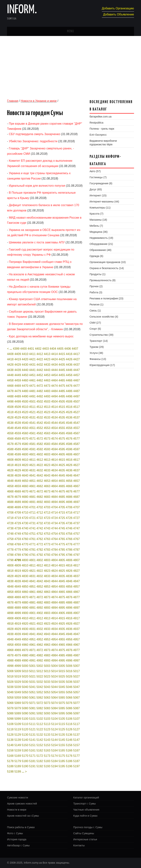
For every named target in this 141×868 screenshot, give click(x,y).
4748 (10, 534)
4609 (18, 460)
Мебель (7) (96, 226)
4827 (77, 571)
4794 (55, 555)
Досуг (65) (96, 189)
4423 (47, 359)
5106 (69, 719)
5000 (25, 666)
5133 (47, 735)
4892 (40, 608)
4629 (18, 470)
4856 (69, 587)
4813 (47, 565)
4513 (47, 407)
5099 (18, 719)
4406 (68, 349)
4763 (47, 539)
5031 (32, 682)
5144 (55, 740)
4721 (32, 518)
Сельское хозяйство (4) (104, 317)
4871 (32, 597)
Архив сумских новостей (22, 804)
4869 (18, 597)
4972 (40, 650)
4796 (69, 555)
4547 (77, 423)
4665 (62, 486)
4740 (25, 528)
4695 (62, 502)
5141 (32, 740)
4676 (69, 491)
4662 (40, 486)
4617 (77, 460)
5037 (77, 682)
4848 (10, 587)
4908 (10, 618)
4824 (55, 571)
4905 (62, 613)
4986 (69, 655)
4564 (55, 433)
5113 (47, 724)
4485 (62, 391)
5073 (47, 703)
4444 (55, 370)
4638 (10, 475)
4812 (40, 565)
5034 (55, 682)
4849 (18, 587)
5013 (47, 671)
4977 (77, 650)
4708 (10, 513)
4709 (18, 513)
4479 (18, 391)
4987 (77, 655)
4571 (32, 439)
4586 (69, 444)
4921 (32, 624)
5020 (25, 676)
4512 (40, 407)
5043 (47, 687)
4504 (55, 402)
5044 (55, 687)
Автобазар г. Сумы (18, 845)
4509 (18, 407)
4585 (62, 444)
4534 (55, 417)
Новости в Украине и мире (39, 101)
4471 (32, 386)
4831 (32, 576)
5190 (25, 766)
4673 (47, 491)
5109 (18, 724)
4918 (10, 624)
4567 (77, 433)
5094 (55, 713)
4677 (77, 491)
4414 (55, 354)
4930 (25, 629)
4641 (32, 475)
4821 (32, 571)
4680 (25, 497)
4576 (69, 439)
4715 (62, 513)
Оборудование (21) (101, 244)
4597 (77, 449)
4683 (47, 497)
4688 (10, 502)
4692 (40, 502)
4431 (32, 365)
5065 (62, 698)
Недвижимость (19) (101, 238)
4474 (55, 386)
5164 (55, 750)
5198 (10, 772)
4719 (18, 518)
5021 (32, 676)
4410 (25, 354)
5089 (18, 713)
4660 (25, 486)
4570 (25, 439)
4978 (10, 655)
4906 (69, 613)
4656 (69, 481)
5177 (77, 756)
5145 (62, 740)
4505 (62, 402)
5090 (25, 713)
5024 (55, 676)
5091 (32, 713)
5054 (55, 692)
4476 (69, 386)
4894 (55, 608)
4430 (25, 365)
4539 (18, 423)
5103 (47, 719)
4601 (32, 454)
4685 (62, 497)
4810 (25, 565)
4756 (69, 534)
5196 (69, 766)
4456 (69, 375)
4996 (69, 660)
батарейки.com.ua (101, 117)
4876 (69, 597)
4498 (10, 402)
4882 (40, 602)
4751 (32, 534)
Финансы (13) (98, 359)
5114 (55, 724)
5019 (18, 676)
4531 (32, 417)
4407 (75, 349)
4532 (40, 417)
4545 (62, 423)
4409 (18, 354)
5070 (25, 703)
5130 (25, 735)
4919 (18, 624)
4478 (10, 391)
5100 (25, 719)
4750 (25, 534)
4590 (25, 449)
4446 (69, 370)
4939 (18, 634)
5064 (55, 698)
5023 (47, 676)
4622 (40, 465)
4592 (40, 449)
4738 (10, 528)
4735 (62, 523)
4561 (32, 433)
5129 (18, 735)
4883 (47, 602)
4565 (62, 433)
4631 (32, 470)
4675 (62, 491)
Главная (13, 101)
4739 (18, 528)
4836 (69, 576)
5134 (55, 735)
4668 (10, 491)
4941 (32, 634)
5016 (69, 671)
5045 (62, 687)
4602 (40, 454)
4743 (47, 528)
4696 (69, 502)
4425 (62, 359)
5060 (25, 698)
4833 (47, 576)
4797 (77, 555)
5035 (62, 682)
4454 (55, 375)
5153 (47, 745)
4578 (10, 444)
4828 (10, 576)
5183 (47, 761)
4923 (47, 624)
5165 (62, 750)
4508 (10, 407)
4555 (62, 428)
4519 (18, 412)
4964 (55, 645)
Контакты (79, 845)
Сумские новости (17, 798)
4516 (69, 407)
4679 (18, 497)
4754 (55, 534)
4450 (25, 375)
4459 (18, 380)
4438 (10, 370)
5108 (10, 724)
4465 (62, 380)
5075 (62, 703)
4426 (69, 359)
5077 (77, 703)
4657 (77, 481)
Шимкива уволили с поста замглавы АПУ (37, 242)
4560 (25, 433)
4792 (40, 555)
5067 (77, 698)
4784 (55, 550)
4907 (77, 613)
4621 (32, 465)
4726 (69, 518)
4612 (40, 460)
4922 (40, 624)
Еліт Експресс (98, 135)
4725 (62, 518)
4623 (47, 465)
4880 (25, 602)
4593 (47, 449)
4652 (40, 481)
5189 (18, 766)
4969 (18, 650)
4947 (77, 634)
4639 (18, 475)
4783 (47, 550)
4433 (47, 365)
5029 (18, 682)
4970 (25, 650)
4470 (25, 386)
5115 (62, 724)
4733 (47, 523)
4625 (62, 465)
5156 (69, 745)
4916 (69, 618)
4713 (47, 513)
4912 (40, 618)
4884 (55, 602)
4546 (69, 423)
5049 (18, 692)
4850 (25, 587)
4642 (40, 475)
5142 (40, 740)
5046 (69, 687)
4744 (55, 528)
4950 (25, 639)
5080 (25, 708)
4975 (62, 650)
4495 (62, 396)
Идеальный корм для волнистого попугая (37, 186)
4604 (55, 454)
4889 (18, 608)
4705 (62, 507)
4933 (47, 629)
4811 (32, 565)
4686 (69, 497)
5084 (55, 708)
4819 (18, 571)
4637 (77, 470)
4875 (62, 597)
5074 (55, 703)
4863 (47, 592)
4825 (62, 571)
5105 (62, 719)
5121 (32, 729)
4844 (55, 581)
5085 (62, 708)
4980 (25, 655)
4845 (62, 581)
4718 (10, 518)
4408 (10, 354)
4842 (40, 581)
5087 (77, 708)
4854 (55, 587)
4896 (69, 608)
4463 (47, 380)
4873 (47, 597)
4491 (32, 396)
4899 (18, 613)
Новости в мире (17, 810)
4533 (47, 417)
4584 (55, 444)
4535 (62, 417)
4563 (47, 433)
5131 (32, 735)
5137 (77, 735)
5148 (10, 745)
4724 (55, 518)
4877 (77, 597)
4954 (55, 639)
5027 (77, 676)
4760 (25, 539)
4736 (69, 523)
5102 (40, 719)
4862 (40, 592)
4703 (47, 507)
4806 (69, 560)
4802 (40, 560)
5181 (32, 761)
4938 (10, 634)
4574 (55, 439)
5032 (40, 682)
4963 (47, 645)
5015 (62, 671)
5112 (40, 724)
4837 (77, 576)
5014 (55, 671)
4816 (69, 565)
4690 (25, 502)
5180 (25, 761)
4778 (10, 550)
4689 (18, 502)
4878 (10, 602)
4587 (77, 444)
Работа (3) (96, 292)
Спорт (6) (95, 329)
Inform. (22, 10)
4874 (55, 597)
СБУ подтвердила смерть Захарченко (34, 134)
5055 (62, 692)
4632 (40, 470)
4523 (47, 412)
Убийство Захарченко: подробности (33, 141)
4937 (77, 629)
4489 (18, 396)
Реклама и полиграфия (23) (106, 298)
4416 (69, 354)
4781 (32, 550)
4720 (25, 518)
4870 (25, 597)
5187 (77, 761)
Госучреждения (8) (101, 183)
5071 (32, 703)
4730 (25, 523)
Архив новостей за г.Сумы (23, 816)
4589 (18, 449)
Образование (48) (101, 250)
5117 (77, 724)
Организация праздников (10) (108, 262)
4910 (25, 618)
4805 (62, 560)
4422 (40, 359)
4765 (62, 539)
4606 (69, 454)
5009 (18, 671)
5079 (18, 708)
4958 (10, 645)
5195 (62, 766)
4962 (40, 645)
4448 (10, 375)
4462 (40, 380)
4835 (62, 576)
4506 (69, 402)
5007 (77, 666)
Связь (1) (95, 311)
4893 (47, 608)
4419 (18, 359)
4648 (10, 481)
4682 (40, 497)
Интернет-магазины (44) (104, 202)
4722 (40, 518)
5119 (18, 729)
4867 (77, 592)
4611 (32, 460)
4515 (62, 407)
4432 (40, 365)
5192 (40, 766)
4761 (32, 539)
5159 (18, 750)
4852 (40, 587)
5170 (25, 756)
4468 (10, 386)
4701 (32, 507)
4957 (77, 639)
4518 (10, 412)
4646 (69, 475)
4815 (62, 565)
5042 (40, 687)
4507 (77, 402)
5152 (40, 745)
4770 (25, 544)
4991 (32, 660)
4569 (18, 439)
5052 (40, 692)
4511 (32, 407)
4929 (18, 629)
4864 (55, 592)
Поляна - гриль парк (102, 129)
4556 (69, 428)
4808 (10, 565)
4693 (47, 502)
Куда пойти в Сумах (85, 816)
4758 (10, 539)
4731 (32, 523)
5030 (25, 682)
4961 (32, 645)
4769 (18, 544)
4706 (69, 507)
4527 (77, 412)
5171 (32, 756)
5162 (40, 750)
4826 (69, 571)
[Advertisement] (70, 64)
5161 (32, 750)
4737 (77, 523)
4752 (40, 534)
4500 (25, 402)
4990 (25, 660)
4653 (47, 481)
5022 (40, 676)
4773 (47, 544)
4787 (77, 550)
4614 (55, 460)
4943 (47, 634)
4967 (77, 645)
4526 (69, 412)
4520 (25, 412)
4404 (53, 349)
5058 (10, 698)
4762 (40, 539)
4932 (40, 629)
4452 (40, 375)
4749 (18, 534)
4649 (18, 481)
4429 (18, 365)
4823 (47, 571)
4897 (77, 608)
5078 (10, 708)
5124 (55, 729)
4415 (62, 354)
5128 (10, 735)
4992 (40, 660)
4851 (32, 587)
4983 (47, 655)
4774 (55, 544)
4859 (18, 592)
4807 (77, 560)
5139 (18, 740)
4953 (47, 639)
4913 (47, 618)
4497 (77, 396)
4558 (10, 433)
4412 (40, 354)
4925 (62, 624)
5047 (77, 687)
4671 (32, 491)
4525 (62, 412)
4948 (10, 639)
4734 (55, 523)
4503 (47, 402)
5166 (69, 750)
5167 (77, 750)
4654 (55, 481)
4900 (25, 613)
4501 (32, 402)
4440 (25, 370)
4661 (32, 486)
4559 (18, 433)
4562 (40, 433)
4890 (25, 608)
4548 (10, 428)
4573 (47, 439)
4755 (62, 534)
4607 (77, 454)
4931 (32, 629)
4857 (77, 587)
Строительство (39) (102, 335)
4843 (47, 581)
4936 (69, 629)
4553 (47, 428)
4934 (55, 629)
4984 (55, 655)
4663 (47, 486)
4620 (25, 465)
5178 (10, 761)
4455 (62, 375)
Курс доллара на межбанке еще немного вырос (41, 336)
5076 (69, 703)
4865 (62, 592)
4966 (69, 645)
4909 (18, 618)
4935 (62, 629)
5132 (40, 735)
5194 (55, 766)
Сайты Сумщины (84, 833)
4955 (62, 639)
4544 (55, 423)
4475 (62, 386)
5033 (47, 682)
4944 (55, 634)
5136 (69, 735)
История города (17, 839)
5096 (69, 713)
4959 (18, 645)
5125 (62, 729)
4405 (60, 349)
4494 (55, 396)
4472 (40, 386)
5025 (62, 676)
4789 (18, 555)
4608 (10, 460)
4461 (32, 380)
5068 (10, 703)
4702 (40, 507)
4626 (69, 465)
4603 (47, 454)
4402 (38, 349)
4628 (10, 470)
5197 (77, 766)
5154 (55, 745)
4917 (77, 618)
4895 (62, 608)
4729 (18, 523)
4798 (10, 560)
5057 (77, 692)
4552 (40, 428)
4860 (25, 592)
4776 (69, 544)
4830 (25, 576)
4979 (18, 655)
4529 (18, 417)
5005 (62, 666)
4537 (77, 417)
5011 (32, 671)
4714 (55, 513)
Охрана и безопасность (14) (107, 268)
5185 (62, 761)
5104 (55, 719)
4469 (18, 386)
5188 (10, 766)
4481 (32, 391)
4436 (69, 365)
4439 (18, 370)
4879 (18, 602)
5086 (69, 708)
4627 (77, 465)
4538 (10, 423)
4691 (32, 502)
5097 (77, 713)
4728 (10, 523)
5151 (32, 745)
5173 (47, 756)
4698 (10, 507)
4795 (62, 555)
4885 (62, 602)
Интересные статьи (85, 839)
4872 (40, 597)
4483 (47, 391)
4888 (10, 608)
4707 (77, 507)
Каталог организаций (86, 798)
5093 (47, 713)
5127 (77, 729)
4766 (69, 539)
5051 (32, 692)
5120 (25, 729)
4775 (62, 544)
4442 (40, 370)
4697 (77, 502)
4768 (10, 544)
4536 (69, 417)
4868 (10, 597)
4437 (77, 365)
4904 (55, 613)
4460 (25, 380)
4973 (47, 650)
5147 (77, 740)
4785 (62, 550)
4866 (69, 592)
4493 (47, 396)
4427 (77, 359)
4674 (55, 491)
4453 (47, 375)
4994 (55, 660)
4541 (32, 423)
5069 (18, 703)
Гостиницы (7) (98, 177)
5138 (10, 740)
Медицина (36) (99, 232)
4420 (25, 359)
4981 (32, 655)
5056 (69, 692)
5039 (18, 687)
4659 (18, 486)
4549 (18, 428)
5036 (69, 682)
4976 (69, 650)
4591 (32, 449)
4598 (10, 454)
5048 (10, 692)
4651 (32, 481)
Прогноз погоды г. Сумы (88, 827)
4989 (18, 660)
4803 (47, 560)
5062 (40, 698)
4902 (40, 613)
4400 (23, 349)
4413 (47, 354)
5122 (40, 729)
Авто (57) (95, 171)
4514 (55, 407)
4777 (77, 544)
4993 (47, 660)
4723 (47, 518)
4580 (25, 444)
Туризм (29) (97, 347)
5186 (69, 761)
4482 (40, 391)
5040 (25, 687)
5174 (55, 756)
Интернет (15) (98, 195)
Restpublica (96, 123)
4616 (69, 460)
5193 (47, 766)
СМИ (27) (95, 323)
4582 (40, 444)
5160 (25, 750)
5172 (40, 756)
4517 (77, 407)
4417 (77, 354)
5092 (40, 713)
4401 (31, 349)
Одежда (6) (96, 256)
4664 (55, 486)
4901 (32, 613)
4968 (10, 650)
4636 (69, 470)
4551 (32, 428)
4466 (69, 380)
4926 (69, 624)
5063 (47, 698)
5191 (32, 766)
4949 (18, 639)
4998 (10, 666)
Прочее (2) (96, 286)
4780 (25, 550)
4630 (25, 470)
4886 (69, 602)
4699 (18, 507)
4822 (40, 571)
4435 (62, 365)
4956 (69, 639)
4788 (10, 555)
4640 (25, 475)
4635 (62, 470)
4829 (18, 576)
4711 (32, 513)
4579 (18, 444)
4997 (77, 660)
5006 (69, 666)
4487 (77, 391)
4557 (77, 428)
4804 (55, 560)
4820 (25, 571)
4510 (25, 407)
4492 (40, 396)
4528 (10, 417)
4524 (55, 412)
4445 (62, 370)
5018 (10, 676)
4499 (18, 402)
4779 (18, 550)
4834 (55, 576)
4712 (40, 513)
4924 (55, 624)
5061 (32, 698)
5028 (10, 682)
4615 (62, 460)
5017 (77, 671)
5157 (77, 745)
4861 (32, 592)
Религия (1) (97, 305)
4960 (25, 645)
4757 (77, 534)
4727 (77, 518)
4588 (10, 449)
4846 (69, 581)
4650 (25, 481)
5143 (47, 740)
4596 (69, 449)
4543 (47, 423)
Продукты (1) (98, 274)
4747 (77, 528)
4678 (10, 497)
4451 (32, 375)
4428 (10, 365)
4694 (55, 502)
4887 (77, 602)
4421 (32, 359)
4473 (47, 386)
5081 (32, 708)
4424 (55, 359)
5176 (69, 756)
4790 (25, 555)
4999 (18, 666)
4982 (40, 655)
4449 (18, 375)
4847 (77, 581)
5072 (40, 703)
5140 (25, 740)
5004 (55, 666)
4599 (18, 454)
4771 (32, 544)
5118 (10, 729)
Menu (70, 31)
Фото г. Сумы (15, 833)
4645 (62, 475)
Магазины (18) (98, 220)
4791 (32, 555)
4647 (77, 475)
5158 (10, 750)
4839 (18, 581)
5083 (47, 708)
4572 (40, 439)
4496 (69, 396)
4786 (69, 550)
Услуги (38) (96, 353)
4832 (40, 576)
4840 (25, 581)
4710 (25, 513)
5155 (62, 745)
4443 (47, 370)
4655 (62, 481)
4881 (32, 602)
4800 (25, 560)
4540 (25, 423)
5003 (47, 666)
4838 (10, 581)
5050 (25, 692)
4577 (77, 439)
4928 (10, 629)
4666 (69, 486)
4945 (62, 634)
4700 (25, 507)
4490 (25, 396)
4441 (32, 370)
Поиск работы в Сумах (21, 827)
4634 (55, 470)
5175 (62, 756)
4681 (32, 497)
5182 (40, 761)
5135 (62, 735)
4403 (46, 349)
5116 (69, 724)
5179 (18, 761)
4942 (40, 634)
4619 (18, 465)
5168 (10, 756)
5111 (32, 724)
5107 (77, 719)
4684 (55, 497)
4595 (62, 449)
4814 (55, 565)
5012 (40, 671)
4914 (55, 618)
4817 (77, 565)
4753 (47, 534)
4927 (77, 624)
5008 (10, 671)
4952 (40, 639)
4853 (47, 587)
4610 (25, 460)
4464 (55, 380)
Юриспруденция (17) (102, 365)
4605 (62, 454)
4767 (77, 539)
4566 (69, 433)
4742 (40, 528)
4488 (10, 396)
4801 (32, 560)
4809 (18, 565)
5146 (69, 740)
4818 (10, 571)
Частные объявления (86, 810)
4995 (62, 660)
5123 (47, 729)
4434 (55, 365)
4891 (32, 608)
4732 (40, 523)
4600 (25, 454)
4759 (18, 539)
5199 (18, 772)
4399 (16, 349)
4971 (32, 650)
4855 (62, 587)
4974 (55, 650)
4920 (25, 624)
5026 (69, 676)
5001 (32, 666)
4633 (47, 470)
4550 (25, 428)
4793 (47, 555)
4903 (47, 613)
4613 (47, 460)
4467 (77, 380)
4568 (10, 439)
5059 (18, 698)
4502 (40, 402)
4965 (62, 645)
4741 (32, 528)
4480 (25, 391)
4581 (32, 444)
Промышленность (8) (103, 280)
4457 (77, 375)
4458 (10, 380)
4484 (55, 391)
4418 (10, 359)
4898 (10, 613)
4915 (62, 618)
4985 (62, 655)
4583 (47, 444)
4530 (25, 417)
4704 (55, 507)
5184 (55, 761)
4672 (40, 491)
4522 (40, 412)
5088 (10, 713)
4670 (25, 491)
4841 (32, 581)
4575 (62, 439)
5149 (18, 745)
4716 (69, 513)
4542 (40, 423)
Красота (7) (96, 214)
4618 (10, 465)
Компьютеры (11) (100, 208)
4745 (62, 528)
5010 (25, 671)
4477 (77, 386)
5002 (40, 666)
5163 (47, 750)
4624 (55, 465)
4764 (55, 539)
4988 (10, 660)
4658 (10, 486)
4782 (40, 550)
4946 (69, 634)
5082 (40, 708)
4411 (32, 354)
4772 (40, 544)
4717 (77, 513)
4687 (77, 497)
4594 (55, 449)
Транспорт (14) (99, 341)
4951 (32, 639)
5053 (47, 692)
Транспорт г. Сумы (84, 804)
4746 (69, 528)
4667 (77, 486)
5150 (25, 745)
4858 (10, 592)
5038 (10, 687)
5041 (32, 687)
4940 (25, 634)
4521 (32, 412)
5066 (69, 698)
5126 (69, 729)
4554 (55, 428)
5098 (10, 719)
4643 (47, 475)
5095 (62, 713)
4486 (69, 391)
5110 (25, 724)
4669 (18, 491)
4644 (55, 475)
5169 (18, 756)
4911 (32, 618)
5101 (32, 719)
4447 (77, 370)
